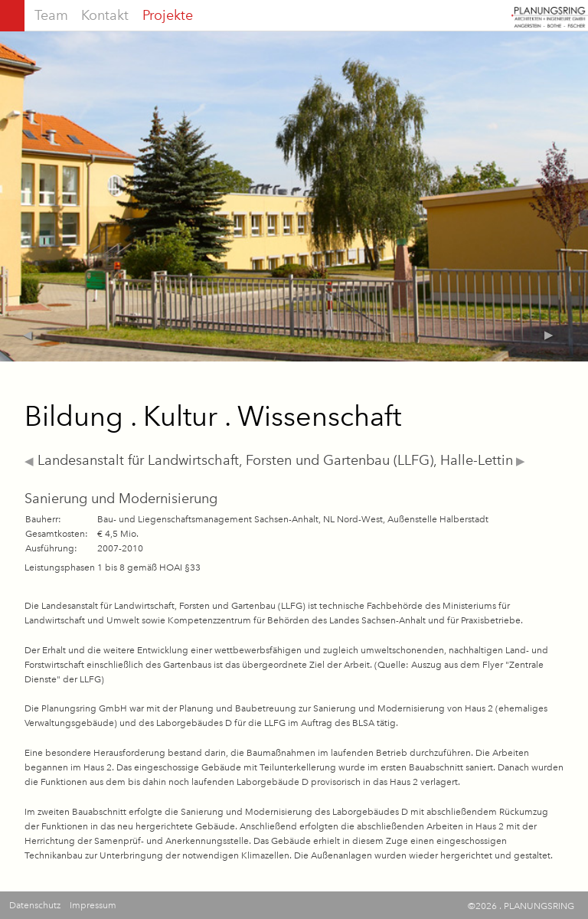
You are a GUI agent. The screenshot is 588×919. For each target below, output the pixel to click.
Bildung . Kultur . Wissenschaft (213, 416)
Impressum (93, 905)
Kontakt (105, 15)
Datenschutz (35, 905)
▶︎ (519, 461)
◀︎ (29, 461)
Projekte (168, 15)
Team (51, 15)
